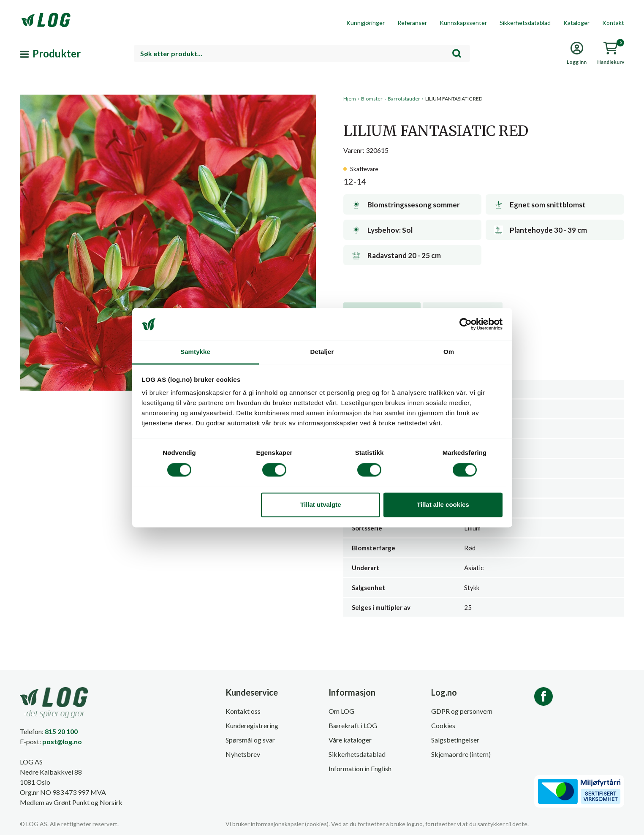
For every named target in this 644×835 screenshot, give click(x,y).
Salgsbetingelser (455, 740)
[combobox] (302, 53)
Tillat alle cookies (443, 505)
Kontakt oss (243, 711)
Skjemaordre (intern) (461, 754)
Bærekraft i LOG (353, 725)
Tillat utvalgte (321, 505)
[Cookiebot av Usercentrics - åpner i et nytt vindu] (466, 324)
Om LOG (341, 711)
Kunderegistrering (252, 725)
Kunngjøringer (365, 23)
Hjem (350, 99)
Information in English (360, 768)
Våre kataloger (350, 740)
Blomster (372, 99)
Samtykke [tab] (195, 352)
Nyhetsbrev (243, 754)
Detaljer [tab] (322, 352)
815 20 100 (61, 731)
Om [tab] (449, 352)
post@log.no (62, 741)
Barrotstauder (404, 99)
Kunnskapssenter (463, 23)
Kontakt (613, 23)
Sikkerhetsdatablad (525, 23)
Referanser (412, 23)
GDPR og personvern (462, 711)
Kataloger (576, 23)
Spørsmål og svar (250, 740)
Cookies (443, 725)
